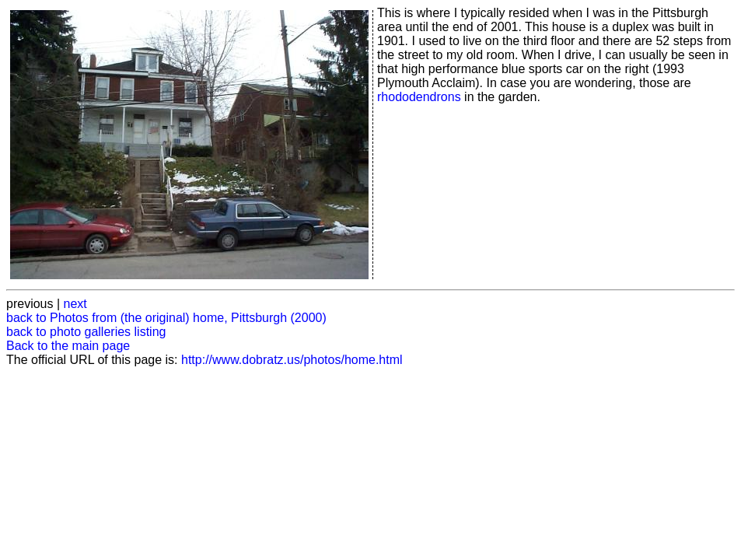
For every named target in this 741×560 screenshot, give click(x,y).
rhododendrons (419, 97)
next (75, 304)
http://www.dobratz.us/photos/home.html (292, 360)
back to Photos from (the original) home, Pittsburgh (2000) (166, 318)
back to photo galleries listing (86, 332)
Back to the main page (68, 346)
